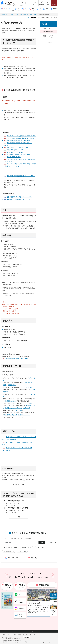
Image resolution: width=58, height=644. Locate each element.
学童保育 (36, 14)
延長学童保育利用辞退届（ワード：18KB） (20, 199)
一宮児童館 (29, 403)
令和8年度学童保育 (48, 32)
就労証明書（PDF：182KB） (15, 152)
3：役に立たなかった (10, 505)
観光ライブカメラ (27, 548)
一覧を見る (49, 42)
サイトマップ (33, 635)
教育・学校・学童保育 (26, 14)
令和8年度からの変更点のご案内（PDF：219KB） (22, 136)
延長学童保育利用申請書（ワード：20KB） (20, 197)
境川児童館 (19, 410)
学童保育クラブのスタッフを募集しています (49, 36)
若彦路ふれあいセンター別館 (14, 408)
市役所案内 (27, 637)
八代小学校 (27, 408)
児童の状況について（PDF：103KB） (18, 148)
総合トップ (28, 3)
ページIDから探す (26, 539)
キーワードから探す (10, 539)
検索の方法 (53, 542)
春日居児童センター (24, 415)
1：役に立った (8, 503)
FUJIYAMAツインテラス (11, 548)
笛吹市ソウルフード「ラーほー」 (54, 612)
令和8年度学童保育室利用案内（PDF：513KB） (21, 138)
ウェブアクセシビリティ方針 (21, 635)
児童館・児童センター (49, 28)
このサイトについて (7, 635)
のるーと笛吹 (22, 551)
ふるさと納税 (40, 548)
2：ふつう (17, 503)
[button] (35, 3)
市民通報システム (9, 551)
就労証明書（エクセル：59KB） (16, 150)
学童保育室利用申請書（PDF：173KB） (19, 141)
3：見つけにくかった (10, 513)
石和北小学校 (29, 387)
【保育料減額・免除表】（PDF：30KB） (17, 359)
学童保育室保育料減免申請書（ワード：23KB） (21, 176)
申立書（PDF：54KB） (14, 157)
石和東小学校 (12, 385)
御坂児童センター (10, 401)
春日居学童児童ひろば (10, 415)
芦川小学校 (19, 417)
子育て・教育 (15, 14)
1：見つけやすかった (10, 510)
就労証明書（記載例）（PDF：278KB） (19, 155)
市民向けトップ (5, 14)
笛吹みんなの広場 (35, 603)
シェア (28, 18)
